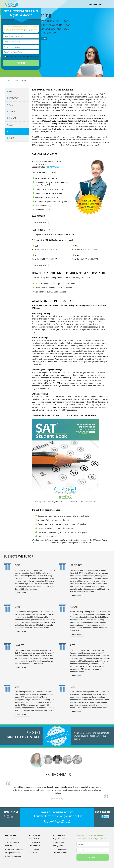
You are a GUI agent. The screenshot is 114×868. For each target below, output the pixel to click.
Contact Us (9, 846)
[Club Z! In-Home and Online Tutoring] (11, 5)
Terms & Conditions (60, 849)
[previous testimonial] (13, 778)
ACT (11, 125)
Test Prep (41, 39)
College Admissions (12, 853)
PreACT (13, 118)
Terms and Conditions (29, 31)
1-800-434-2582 (42, 543)
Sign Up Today (40, 223)
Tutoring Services (12, 839)
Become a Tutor (59, 842)
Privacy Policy (17, 31)
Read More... (22, 593)
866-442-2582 (57, 821)
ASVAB (12, 112)
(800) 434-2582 (95, 4)
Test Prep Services (12, 842)
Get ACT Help (34, 849)
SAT (11, 132)
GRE (11, 105)
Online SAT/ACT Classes (14, 849)
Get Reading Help (35, 842)
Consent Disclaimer (60, 853)
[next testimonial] (101, 778)
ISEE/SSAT (14, 98)
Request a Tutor (59, 839)
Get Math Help (34, 839)
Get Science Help (35, 846)
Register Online (52, 167)
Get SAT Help (34, 853)
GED (11, 91)
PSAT (12, 138)
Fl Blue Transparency (13, 856)
